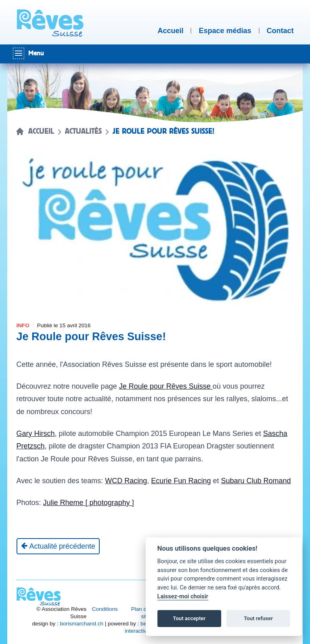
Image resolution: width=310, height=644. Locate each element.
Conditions (105, 609)
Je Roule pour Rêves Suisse (166, 386)
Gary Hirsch (36, 434)
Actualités (83, 131)
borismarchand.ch (82, 624)
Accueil (41, 131)
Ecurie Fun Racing (181, 481)
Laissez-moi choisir (183, 597)
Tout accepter (189, 618)
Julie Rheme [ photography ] (89, 503)
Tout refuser (258, 618)
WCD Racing (126, 481)
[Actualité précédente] (58, 546)
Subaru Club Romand (256, 481)
